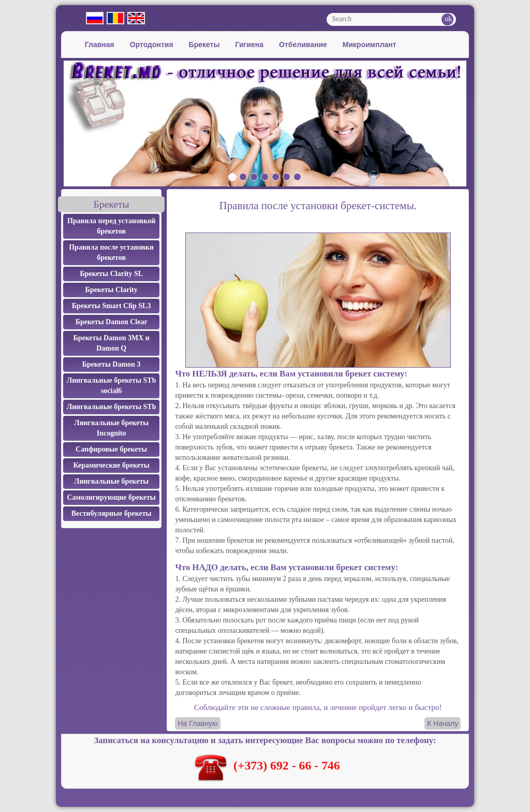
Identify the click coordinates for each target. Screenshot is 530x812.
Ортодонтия (152, 45)
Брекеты (204, 45)
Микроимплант (370, 45)
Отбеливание (303, 45)
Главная (100, 45)
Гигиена (249, 45)
